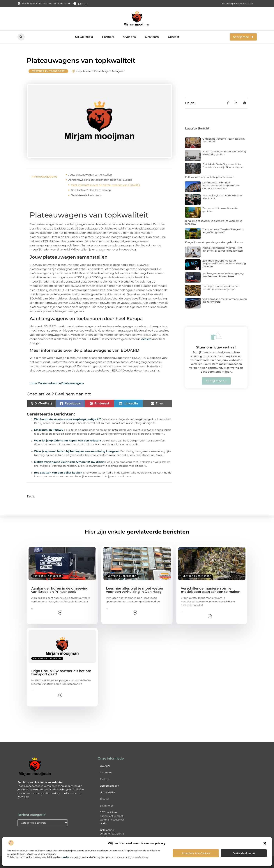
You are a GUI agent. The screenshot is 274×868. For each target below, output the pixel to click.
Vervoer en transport (48, 71)
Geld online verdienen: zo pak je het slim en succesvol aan (112, 835)
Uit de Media (108, 792)
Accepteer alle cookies (196, 853)
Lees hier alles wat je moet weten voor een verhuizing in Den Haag (135, 590)
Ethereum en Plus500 (49, 430)
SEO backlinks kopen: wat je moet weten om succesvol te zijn (112, 818)
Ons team (152, 37)
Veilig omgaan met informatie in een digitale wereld (225, 300)
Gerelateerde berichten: (86, 195)
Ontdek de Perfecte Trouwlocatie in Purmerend (224, 140)
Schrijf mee (107, 806)
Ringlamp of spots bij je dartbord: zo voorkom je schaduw (214, 222)
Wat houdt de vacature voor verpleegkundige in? (67, 419)
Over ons (130, 37)
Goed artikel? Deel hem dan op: (91, 190)
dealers (146, 339)
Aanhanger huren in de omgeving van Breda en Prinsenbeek (223, 275)
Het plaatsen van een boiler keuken (58, 473)
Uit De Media (84, 37)
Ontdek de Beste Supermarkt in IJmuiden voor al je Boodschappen (223, 166)
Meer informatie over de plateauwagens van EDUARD (105, 185)
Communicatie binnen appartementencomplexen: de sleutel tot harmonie (221, 185)
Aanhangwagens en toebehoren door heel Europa (100, 180)
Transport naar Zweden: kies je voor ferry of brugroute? (223, 231)
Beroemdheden (110, 786)
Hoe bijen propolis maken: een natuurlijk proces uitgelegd (221, 287)
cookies (65, 857)
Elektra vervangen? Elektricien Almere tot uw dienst (69, 462)
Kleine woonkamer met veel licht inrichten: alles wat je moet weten (223, 249)
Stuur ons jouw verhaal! (216, 347)
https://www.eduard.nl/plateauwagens (57, 383)
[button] (265, 843)
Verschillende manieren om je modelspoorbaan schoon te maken (211, 590)
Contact (174, 37)
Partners (108, 37)
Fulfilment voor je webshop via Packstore (210, 177)
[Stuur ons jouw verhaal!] (216, 336)
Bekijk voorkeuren (244, 853)
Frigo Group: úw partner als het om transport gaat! (61, 673)
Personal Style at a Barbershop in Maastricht (222, 197)
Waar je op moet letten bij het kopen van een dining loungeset (77, 451)
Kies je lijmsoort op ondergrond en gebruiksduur (214, 242)
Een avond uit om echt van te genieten (220, 210)
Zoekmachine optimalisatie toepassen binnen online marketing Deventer (224, 263)
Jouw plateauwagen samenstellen (90, 175)
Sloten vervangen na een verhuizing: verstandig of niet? (224, 153)
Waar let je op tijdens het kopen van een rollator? (68, 441)
